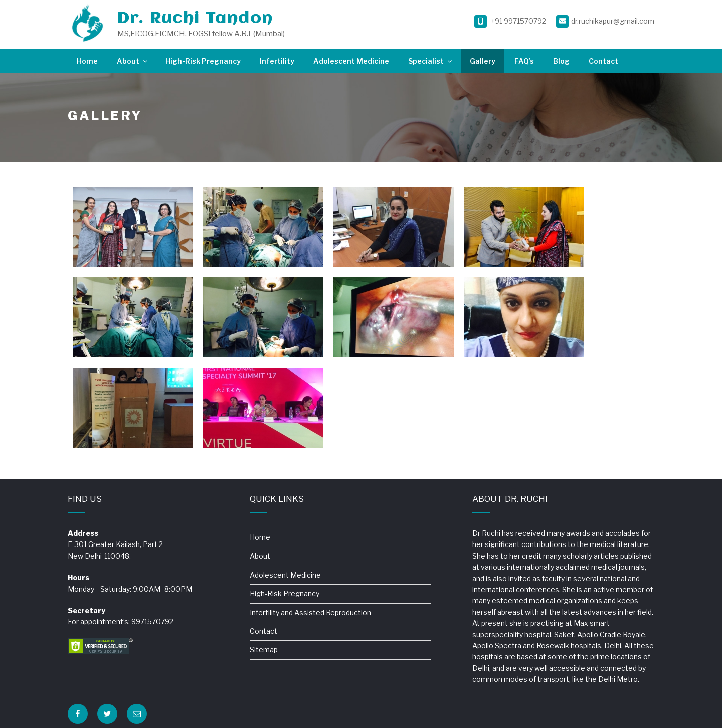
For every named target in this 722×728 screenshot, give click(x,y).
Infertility (277, 61)
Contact (603, 61)
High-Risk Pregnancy (203, 61)
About (133, 61)
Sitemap (264, 650)
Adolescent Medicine (351, 61)
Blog (561, 61)
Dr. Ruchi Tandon (195, 19)
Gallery (483, 61)
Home (87, 61)
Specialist (431, 61)
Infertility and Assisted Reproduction (310, 612)
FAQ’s (524, 61)
